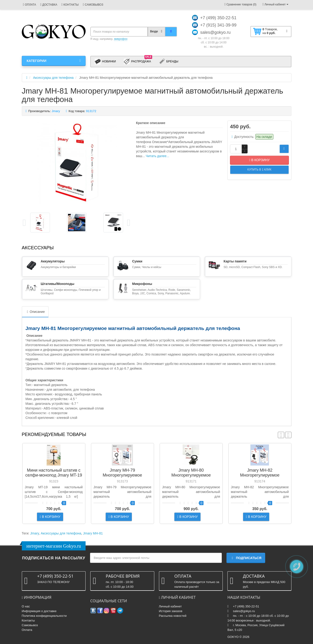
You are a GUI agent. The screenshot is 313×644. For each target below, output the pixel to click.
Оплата (27, 630)
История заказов (171, 611)
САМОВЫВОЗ (93, 5)
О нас (26, 606)
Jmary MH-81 (93, 533)
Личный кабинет (170, 606)
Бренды (169, 62)
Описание (35, 312)
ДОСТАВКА (49, 5)
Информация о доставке (39, 611)
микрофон (121, 39)
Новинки (105, 62)
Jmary (35, 533)
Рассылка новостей (173, 616)
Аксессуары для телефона (61, 533)
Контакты (28, 620)
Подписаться (246, 558)
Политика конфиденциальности (44, 616)
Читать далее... (158, 156)
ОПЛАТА (30, 5)
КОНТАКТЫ (70, 5)
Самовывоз (30, 625)
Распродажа (138, 61)
